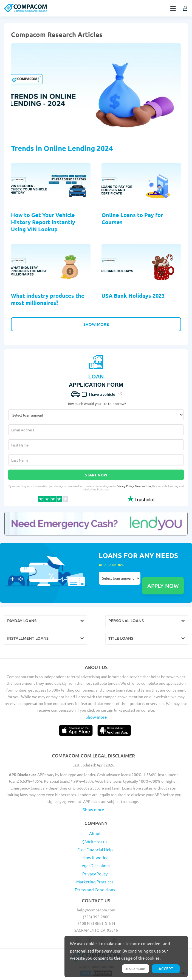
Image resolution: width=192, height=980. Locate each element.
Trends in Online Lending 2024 (62, 148)
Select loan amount (120, 578)
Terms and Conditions (95, 890)
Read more (136, 968)
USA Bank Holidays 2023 (133, 296)
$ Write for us (95, 842)
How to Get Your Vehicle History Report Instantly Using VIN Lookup (43, 222)
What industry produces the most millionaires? (48, 299)
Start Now (96, 475)
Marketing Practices (95, 882)
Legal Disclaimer (95, 865)
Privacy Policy (125, 486)
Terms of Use (143, 486)
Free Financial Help (95, 850)
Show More (96, 324)
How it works (95, 857)
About (95, 833)
